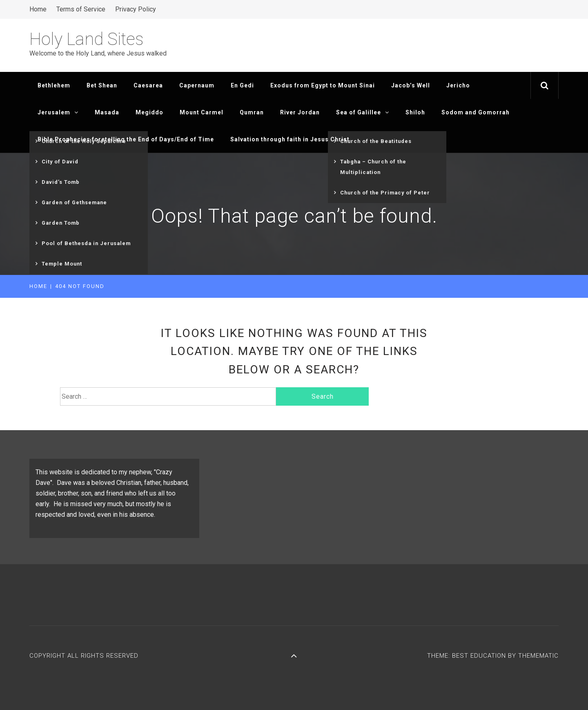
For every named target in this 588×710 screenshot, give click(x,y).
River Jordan (300, 112)
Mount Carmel (202, 112)
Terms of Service (81, 9)
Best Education (480, 656)
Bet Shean (102, 85)
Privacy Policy (136, 9)
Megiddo (149, 112)
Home (38, 9)
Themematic (538, 656)
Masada (107, 112)
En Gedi (242, 85)
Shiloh (415, 112)
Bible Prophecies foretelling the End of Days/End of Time (126, 139)
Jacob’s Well (411, 85)
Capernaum (197, 85)
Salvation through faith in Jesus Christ (290, 139)
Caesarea (148, 85)
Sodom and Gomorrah (476, 112)
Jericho (458, 85)
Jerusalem (58, 112)
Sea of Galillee (363, 112)
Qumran (252, 112)
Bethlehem (54, 85)
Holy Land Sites (87, 39)
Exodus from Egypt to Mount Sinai (323, 85)
